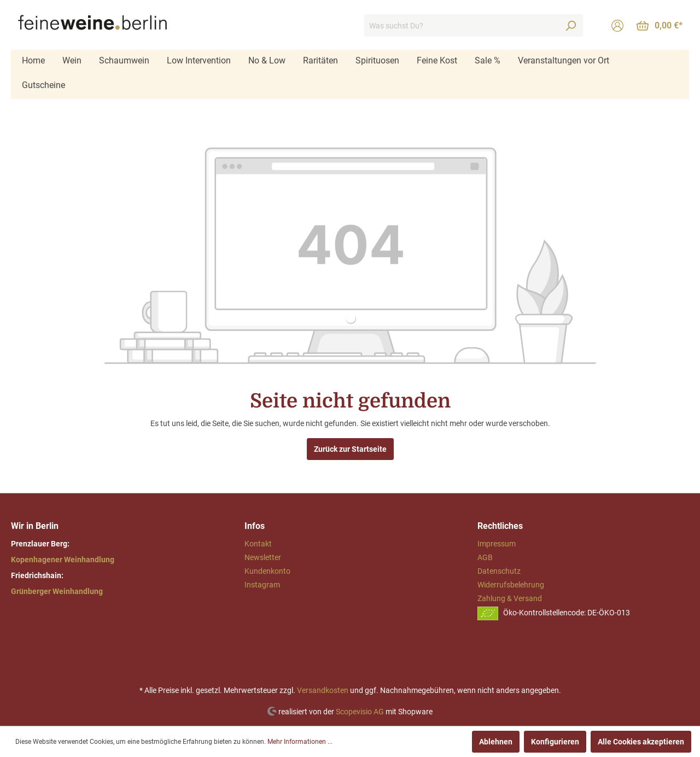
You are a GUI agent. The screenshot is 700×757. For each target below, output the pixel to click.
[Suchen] (570, 25)
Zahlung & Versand (510, 598)
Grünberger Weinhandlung (57, 591)
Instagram (262, 585)
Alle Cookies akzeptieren (641, 742)
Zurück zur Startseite (350, 449)
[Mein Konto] (617, 26)
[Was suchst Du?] (461, 25)
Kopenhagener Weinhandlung (63, 560)
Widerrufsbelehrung (511, 585)
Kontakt (258, 544)
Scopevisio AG (360, 711)
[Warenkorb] (660, 26)
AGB (485, 557)
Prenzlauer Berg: (40, 544)
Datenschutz (499, 571)
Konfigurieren (555, 742)
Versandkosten (323, 690)
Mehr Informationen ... (300, 742)
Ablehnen (496, 742)
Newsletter (263, 557)
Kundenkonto (267, 571)
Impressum (497, 544)
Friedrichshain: (37, 575)
